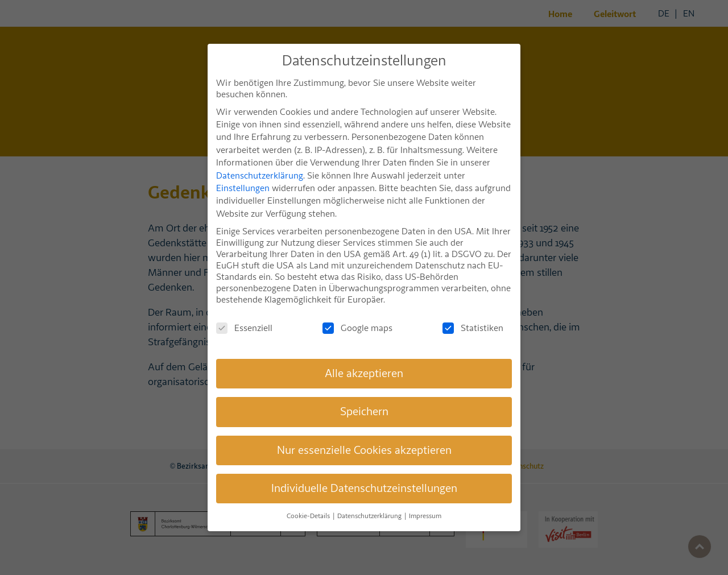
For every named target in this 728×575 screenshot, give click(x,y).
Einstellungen (243, 174)
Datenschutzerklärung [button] (370, 502)
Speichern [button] (364, 397)
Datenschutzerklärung (260, 162)
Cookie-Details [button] (309, 502)
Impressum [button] (425, 502)
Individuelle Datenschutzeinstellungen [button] (364, 474)
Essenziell (244, 314)
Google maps (357, 314)
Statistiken (473, 314)
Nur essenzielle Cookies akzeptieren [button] (364, 436)
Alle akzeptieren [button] (364, 359)
